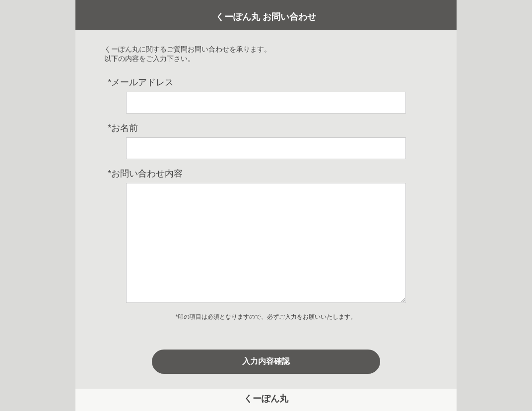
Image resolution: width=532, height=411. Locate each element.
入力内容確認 (266, 361)
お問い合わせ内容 (145, 174)
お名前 (123, 128)
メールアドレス (141, 82)
